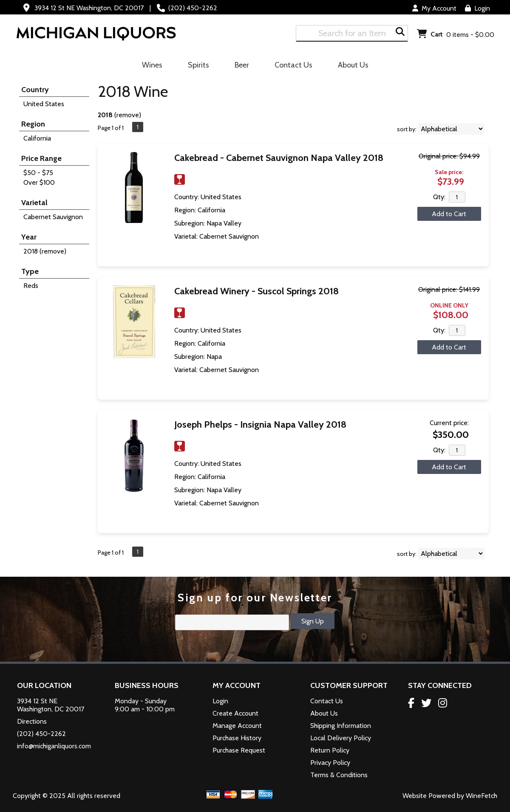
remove (128, 115)
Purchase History (237, 738)
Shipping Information (341, 726)
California (37, 138)
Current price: (449, 423)
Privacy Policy (330, 763)
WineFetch (482, 796)
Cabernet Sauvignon (53, 217)
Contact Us (293, 65)
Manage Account (237, 726)
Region (33, 124)
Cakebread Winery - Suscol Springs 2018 (256, 291)
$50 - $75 (38, 173)
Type (30, 271)
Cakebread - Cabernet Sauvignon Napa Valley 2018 (279, 158)
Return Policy (330, 750)
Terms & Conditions (339, 775)
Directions (32, 721)
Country (35, 90)
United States (44, 104)
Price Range (41, 158)
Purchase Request (239, 750)
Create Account (235, 713)
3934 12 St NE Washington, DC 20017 (89, 8)
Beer (239, 66)
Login (477, 8)
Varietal (34, 203)
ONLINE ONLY (449, 305)
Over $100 (39, 182)
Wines (149, 66)
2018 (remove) (45, 251)
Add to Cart (449, 214)
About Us (350, 66)
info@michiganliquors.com (54, 746)
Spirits (196, 66)
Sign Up (313, 621)
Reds (31, 286)
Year (29, 237)
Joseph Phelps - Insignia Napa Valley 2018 (260, 424)
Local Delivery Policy (341, 738)
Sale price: (449, 172)
